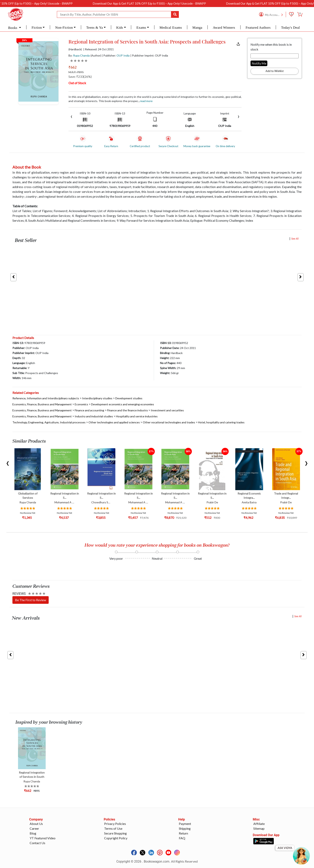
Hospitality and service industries (137, 416)
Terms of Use (113, 828)
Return (183, 833)
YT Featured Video (43, 838)
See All (295, 239)
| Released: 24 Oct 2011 (99, 49)
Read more (146, 101)
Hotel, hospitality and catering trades (221, 422)
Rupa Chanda (81, 55)
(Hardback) (75, 49)
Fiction (37, 28)
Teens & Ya (95, 28)
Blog (33, 833)
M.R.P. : (76, 72)
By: (79, 55)
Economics (81, 404)
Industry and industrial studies (94, 416)
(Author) (96, 55)
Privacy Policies (115, 824)
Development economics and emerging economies (123, 404)
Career (34, 828)
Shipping (185, 828)
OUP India (123, 55)
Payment (185, 824)
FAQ (182, 838)
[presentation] (71, 116)
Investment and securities (167, 410)
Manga (197, 28)
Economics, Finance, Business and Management (42, 404)
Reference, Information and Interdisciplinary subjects (46, 398)
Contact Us (37, 843)
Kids (120, 28)
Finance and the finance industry (127, 410)
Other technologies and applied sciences (114, 422)
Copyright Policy (116, 838)
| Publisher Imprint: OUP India (149, 55)
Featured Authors (258, 28)
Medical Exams (171, 28)
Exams (141, 28)
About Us (36, 824)
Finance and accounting (89, 410)
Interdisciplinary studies (97, 398)
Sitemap (259, 828)
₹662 (72, 67)
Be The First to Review (31, 600)
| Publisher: (116, 55)
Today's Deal (291, 28)
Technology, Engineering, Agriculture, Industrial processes (49, 422)
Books (13, 28)
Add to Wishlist (275, 71)
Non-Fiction (64, 28)
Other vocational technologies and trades (169, 422)
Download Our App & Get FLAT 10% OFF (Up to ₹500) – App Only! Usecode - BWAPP (161, 3)
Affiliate (259, 824)
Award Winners (224, 28)
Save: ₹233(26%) (80, 76)
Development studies (129, 398)
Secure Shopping (115, 833)
